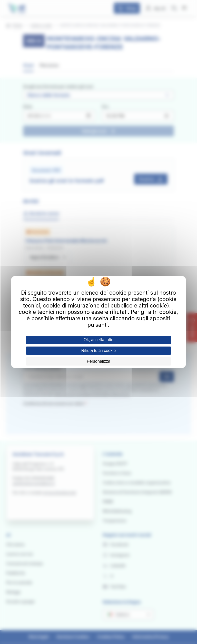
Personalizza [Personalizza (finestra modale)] (98, 361)
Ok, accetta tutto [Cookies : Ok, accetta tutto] (99, 340)
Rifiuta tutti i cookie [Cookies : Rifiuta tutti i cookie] (98, 351)
